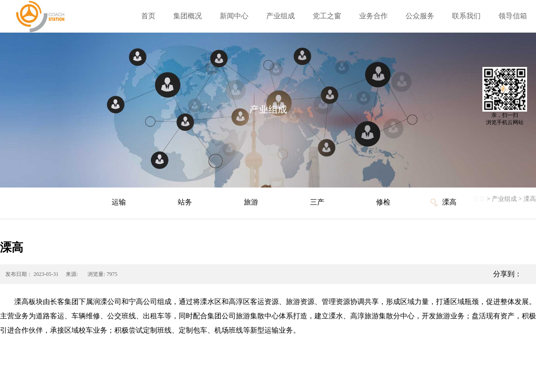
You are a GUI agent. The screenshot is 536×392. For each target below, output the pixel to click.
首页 (148, 16)
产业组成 (504, 199)
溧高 (530, 199)
